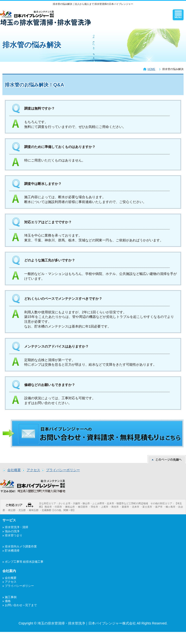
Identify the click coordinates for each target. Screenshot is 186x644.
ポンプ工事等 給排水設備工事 (24, 562)
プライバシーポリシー (63, 470)
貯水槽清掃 (12, 551)
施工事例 (11, 597)
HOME (152, 69)
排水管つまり (14, 535)
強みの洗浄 (12, 531)
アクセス (33, 470)
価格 (8, 601)
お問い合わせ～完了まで (21, 605)
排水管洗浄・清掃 (16, 527)
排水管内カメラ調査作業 (21, 546)
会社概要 (14, 470)
